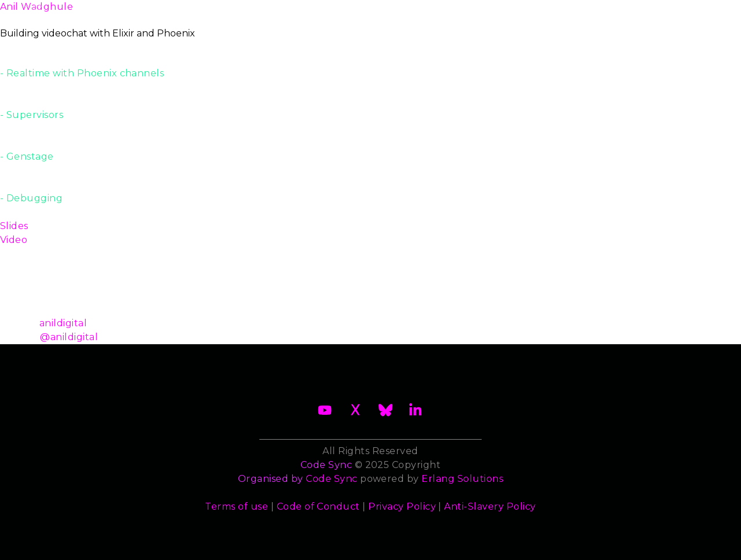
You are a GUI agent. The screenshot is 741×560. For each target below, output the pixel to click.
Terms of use (236, 506)
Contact (612, 14)
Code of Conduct (318, 506)
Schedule (360, 14)
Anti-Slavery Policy (490, 506)
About (78, 14)
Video (14, 240)
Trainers (487, 14)
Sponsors (549, 14)
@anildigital (69, 337)
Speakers (425, 14)
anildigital (63, 323)
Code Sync (331, 479)
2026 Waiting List (160, 14)
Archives (676, 14)
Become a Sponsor (271, 14)
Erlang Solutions (462, 479)
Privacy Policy (402, 506)
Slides (14, 226)
